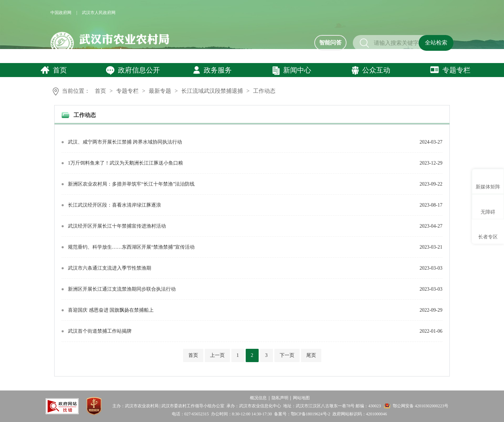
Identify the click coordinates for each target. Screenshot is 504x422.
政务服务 (212, 70)
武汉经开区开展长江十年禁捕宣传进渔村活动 (117, 226)
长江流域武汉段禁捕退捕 (212, 91)
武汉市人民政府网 (99, 13)
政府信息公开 (133, 71)
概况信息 (258, 398)
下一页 (287, 355)
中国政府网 (61, 13)
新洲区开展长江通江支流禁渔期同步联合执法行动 (122, 289)
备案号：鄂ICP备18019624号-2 (302, 414)
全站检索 (436, 43)
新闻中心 (292, 71)
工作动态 (264, 91)
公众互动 (371, 70)
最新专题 (160, 91)
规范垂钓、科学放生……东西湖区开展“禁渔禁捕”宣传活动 (131, 247)
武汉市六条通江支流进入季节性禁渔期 (110, 268)
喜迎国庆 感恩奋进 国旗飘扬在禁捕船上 (111, 310)
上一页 (217, 355)
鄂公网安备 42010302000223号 (421, 406)
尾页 (311, 355)
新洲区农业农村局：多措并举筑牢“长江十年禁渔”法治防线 (131, 184)
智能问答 (330, 43)
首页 (54, 70)
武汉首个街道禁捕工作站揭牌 (100, 331)
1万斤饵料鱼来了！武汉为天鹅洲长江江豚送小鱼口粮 (125, 163)
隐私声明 (280, 398)
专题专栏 (450, 70)
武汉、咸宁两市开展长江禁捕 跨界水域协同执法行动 (125, 142)
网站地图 (301, 398)
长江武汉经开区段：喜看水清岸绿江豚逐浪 (114, 205)
